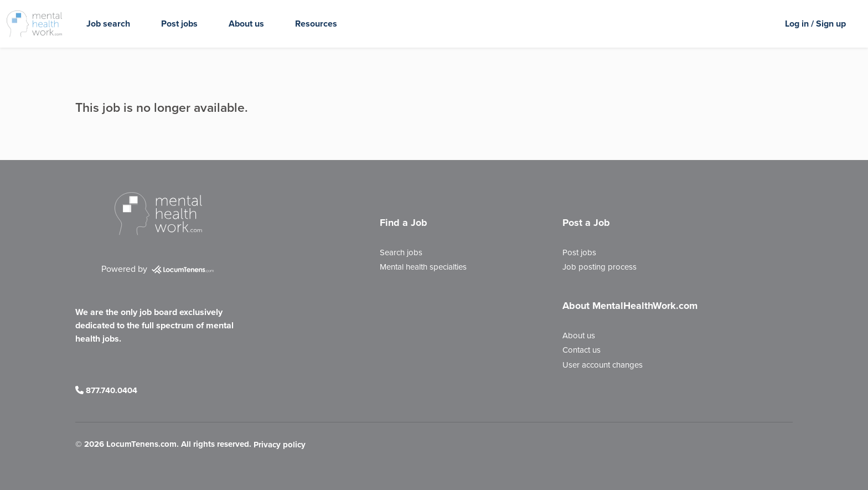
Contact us (582, 350)
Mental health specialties (423, 267)
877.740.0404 (106, 390)
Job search (108, 24)
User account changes (603, 365)
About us (246, 24)
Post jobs (179, 24)
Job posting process (600, 267)
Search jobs (401, 252)
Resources (316, 24)
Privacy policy (280, 445)
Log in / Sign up (815, 24)
